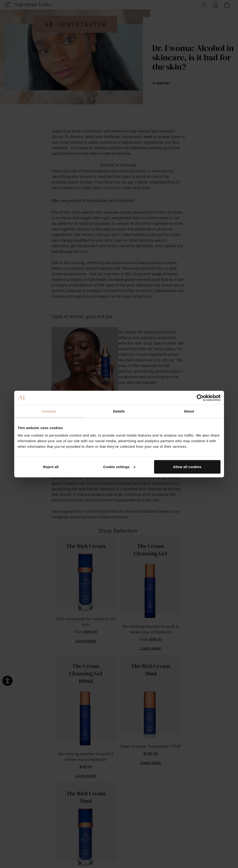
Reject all (51, 467)
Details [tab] (119, 411)
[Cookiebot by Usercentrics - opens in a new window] (200, 398)
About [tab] (189, 411)
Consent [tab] (49, 411)
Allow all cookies (187, 467)
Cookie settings (119, 467)
